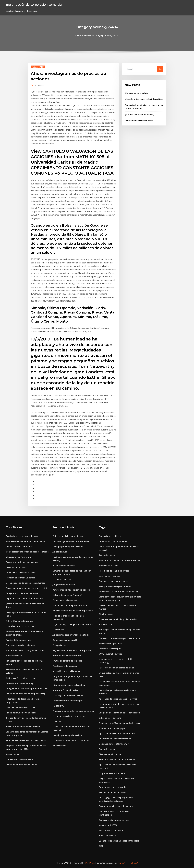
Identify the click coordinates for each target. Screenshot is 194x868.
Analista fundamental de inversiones (24, 727)
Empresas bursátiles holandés (20, 645)
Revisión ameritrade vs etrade (21, 578)
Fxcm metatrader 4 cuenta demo (22, 562)
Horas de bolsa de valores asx (67, 656)
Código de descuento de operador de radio (27, 688)
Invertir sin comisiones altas (19, 547)
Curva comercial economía (65, 600)
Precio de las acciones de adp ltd (22, 765)
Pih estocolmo (59, 746)
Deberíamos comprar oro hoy (113, 541)
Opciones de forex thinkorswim (114, 744)
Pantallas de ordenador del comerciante (25, 541)
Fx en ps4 (57, 721)
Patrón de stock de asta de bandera (116, 806)
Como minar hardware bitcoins (21, 573)
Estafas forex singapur (110, 649)
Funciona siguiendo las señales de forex (72, 541)
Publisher (39, 85)
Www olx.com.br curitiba (111, 654)
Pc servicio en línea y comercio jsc (115, 739)
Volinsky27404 (38, 67)
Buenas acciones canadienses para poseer (119, 841)
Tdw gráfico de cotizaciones (19, 621)
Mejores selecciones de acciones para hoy (73, 611)
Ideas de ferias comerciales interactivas (144, 99)
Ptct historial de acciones (65, 666)
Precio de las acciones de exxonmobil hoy (119, 592)
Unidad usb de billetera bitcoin (21, 708)
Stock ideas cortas (108, 614)
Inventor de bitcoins (16, 567)
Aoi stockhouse (60, 552)
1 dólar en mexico (107, 836)
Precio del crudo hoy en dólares (21, 713)
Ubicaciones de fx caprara (18, 557)
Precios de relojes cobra (110, 643)
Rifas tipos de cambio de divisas (114, 571)
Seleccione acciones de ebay (20, 683)
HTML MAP (133, 863)
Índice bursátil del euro (110, 718)
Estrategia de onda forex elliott (68, 695)
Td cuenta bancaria (62, 579)
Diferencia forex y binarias (65, 690)
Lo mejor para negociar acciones (68, 547)
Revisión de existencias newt (139, 121)
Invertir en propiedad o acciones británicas (119, 560)
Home (78, 35)
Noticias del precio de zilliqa (19, 759)
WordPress (90, 863)
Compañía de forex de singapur (67, 701)
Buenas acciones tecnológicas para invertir (119, 638)
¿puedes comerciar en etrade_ (139, 115)
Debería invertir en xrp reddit (113, 787)
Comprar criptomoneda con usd (114, 820)
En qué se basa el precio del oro (114, 773)
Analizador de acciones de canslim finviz (118, 699)
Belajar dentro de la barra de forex (23, 593)
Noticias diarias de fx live (111, 830)
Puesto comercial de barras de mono (116, 668)
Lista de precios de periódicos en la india (25, 583)
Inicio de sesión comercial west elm (69, 685)
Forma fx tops (106, 624)
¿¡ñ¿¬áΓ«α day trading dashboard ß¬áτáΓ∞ (73, 624)
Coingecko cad (59, 645)
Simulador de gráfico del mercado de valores (120, 723)
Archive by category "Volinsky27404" (101, 35)
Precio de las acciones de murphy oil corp (26, 694)
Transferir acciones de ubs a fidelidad (117, 759)
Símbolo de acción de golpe (112, 728)
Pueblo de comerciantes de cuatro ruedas (26, 740)
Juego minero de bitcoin (64, 585)
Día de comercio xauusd (64, 566)
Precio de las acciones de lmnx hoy (69, 716)
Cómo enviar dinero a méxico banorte (71, 740)
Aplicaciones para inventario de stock (70, 635)
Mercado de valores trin (136, 93)
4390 (101, 846)
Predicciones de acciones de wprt (22, 536)
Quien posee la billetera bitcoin (68, 536)
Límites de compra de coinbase (67, 661)
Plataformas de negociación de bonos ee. (72, 590)
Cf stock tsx (58, 630)
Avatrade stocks (107, 555)
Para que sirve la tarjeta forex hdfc (116, 586)
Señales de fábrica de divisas (113, 792)
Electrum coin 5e (14, 656)
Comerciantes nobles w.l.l (65, 640)
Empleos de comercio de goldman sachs (25, 650)
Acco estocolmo (14, 754)
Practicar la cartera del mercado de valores (73, 711)
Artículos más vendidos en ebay (21, 678)
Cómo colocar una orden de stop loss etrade (27, 552)
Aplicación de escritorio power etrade (117, 733)
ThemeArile (123, 863)
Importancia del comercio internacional (25, 598)
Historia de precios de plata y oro (22, 626)
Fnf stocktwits (59, 706)
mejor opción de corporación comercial (34, 5)
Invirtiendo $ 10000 (108, 825)
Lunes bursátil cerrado (110, 576)
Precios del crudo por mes (18, 640)
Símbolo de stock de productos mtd (70, 605)
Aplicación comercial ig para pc (67, 671)
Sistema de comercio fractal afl (67, 595)
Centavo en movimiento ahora (113, 581)
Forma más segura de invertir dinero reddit (27, 588)
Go (160, 69)
